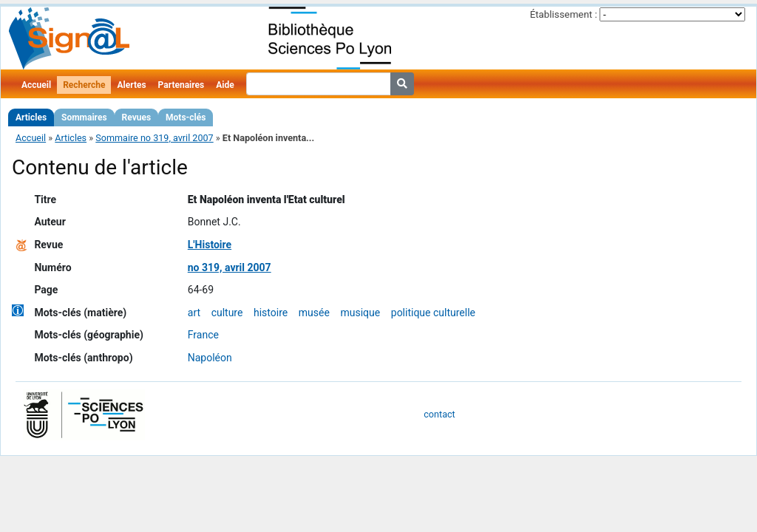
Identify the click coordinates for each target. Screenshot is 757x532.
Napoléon (210, 358)
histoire (271, 313)
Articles (31, 117)
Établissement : (564, 14)
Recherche (84, 85)
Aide (225, 85)
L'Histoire (210, 245)
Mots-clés (186, 117)
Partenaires (181, 85)
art (194, 313)
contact (439, 414)
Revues (137, 117)
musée (314, 313)
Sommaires (84, 117)
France (203, 335)
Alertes (131, 85)
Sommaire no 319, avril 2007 (154, 138)
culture (227, 313)
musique (360, 313)
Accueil (36, 85)
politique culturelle (433, 313)
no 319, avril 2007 (230, 267)
